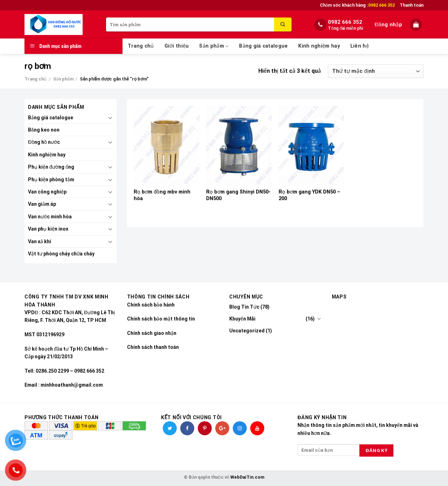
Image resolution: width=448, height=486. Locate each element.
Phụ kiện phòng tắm (51, 179)
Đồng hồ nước (44, 142)
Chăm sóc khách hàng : (357, 5)
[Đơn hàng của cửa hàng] (376, 71)
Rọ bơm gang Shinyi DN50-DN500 (238, 195)
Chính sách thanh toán (153, 347)
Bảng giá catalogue (263, 46)
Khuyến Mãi (242, 319)
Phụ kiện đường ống (51, 167)
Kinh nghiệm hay (319, 46)
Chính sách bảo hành (151, 305)
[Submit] (283, 24)
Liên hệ (360, 46)
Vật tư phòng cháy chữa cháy (61, 254)
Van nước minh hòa (50, 217)
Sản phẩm (214, 46)
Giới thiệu (177, 46)
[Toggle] (110, 118)
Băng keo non (44, 130)
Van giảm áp (42, 204)
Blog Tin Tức (244, 307)
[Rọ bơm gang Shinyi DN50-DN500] (239, 145)
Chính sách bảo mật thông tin (161, 319)
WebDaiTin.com (247, 477)
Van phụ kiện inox (48, 229)
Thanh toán (412, 5)
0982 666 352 (345, 22)
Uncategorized (247, 331)
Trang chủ (141, 46)
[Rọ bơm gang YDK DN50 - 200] (311, 145)
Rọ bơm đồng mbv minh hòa (162, 195)
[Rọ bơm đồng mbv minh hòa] (166, 145)
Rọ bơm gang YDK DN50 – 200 (309, 195)
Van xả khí (40, 241)
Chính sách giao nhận (152, 333)
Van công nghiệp (47, 192)
